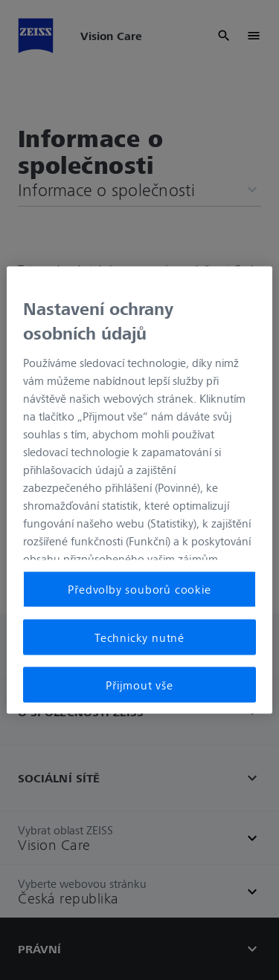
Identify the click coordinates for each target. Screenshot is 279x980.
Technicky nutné (139, 637)
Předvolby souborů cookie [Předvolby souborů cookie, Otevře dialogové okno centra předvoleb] (139, 589)
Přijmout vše (139, 685)
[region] (139, 490)
